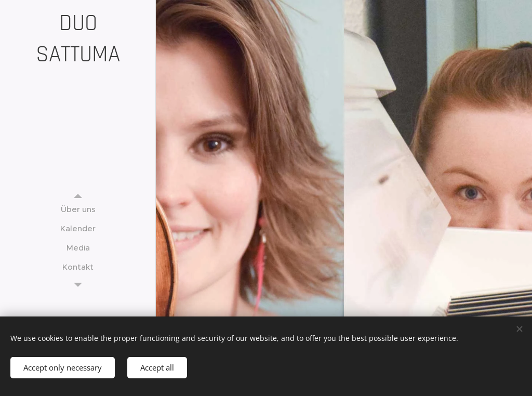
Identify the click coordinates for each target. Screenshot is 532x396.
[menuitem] (78, 209)
